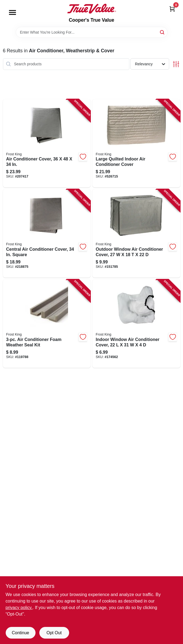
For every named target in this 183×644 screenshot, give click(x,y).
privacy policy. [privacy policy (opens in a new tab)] (19, 608)
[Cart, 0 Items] (172, 9)
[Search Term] (92, 32)
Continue (20, 633)
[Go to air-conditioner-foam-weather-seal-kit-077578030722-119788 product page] (47, 324)
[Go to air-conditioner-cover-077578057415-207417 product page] (47, 143)
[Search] (163, 32)
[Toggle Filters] (176, 64)
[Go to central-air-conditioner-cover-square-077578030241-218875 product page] (47, 233)
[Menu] (12, 12)
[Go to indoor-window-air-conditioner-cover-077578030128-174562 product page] (136, 324)
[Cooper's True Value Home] (92, 9)
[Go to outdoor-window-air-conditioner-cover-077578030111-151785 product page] (136, 233)
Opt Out (54, 633)
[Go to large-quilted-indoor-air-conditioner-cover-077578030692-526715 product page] (136, 143)
